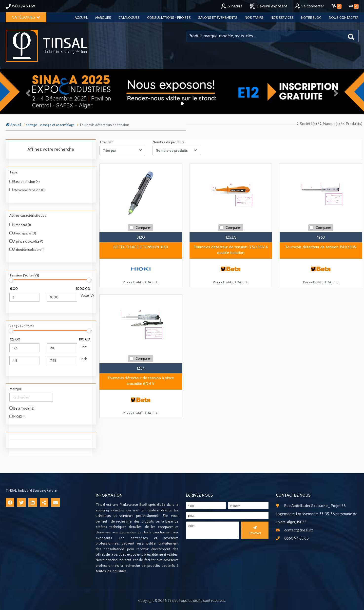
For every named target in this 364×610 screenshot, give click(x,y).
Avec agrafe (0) (23, 233)
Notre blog (311, 18)
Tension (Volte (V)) (24, 275)
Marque (16, 389)
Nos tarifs (254, 18)
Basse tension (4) (25, 182)
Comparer (143, 228)
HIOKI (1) (17, 417)
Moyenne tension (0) (28, 190)
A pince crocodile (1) (26, 241)
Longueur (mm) (22, 326)
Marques (103, 18)
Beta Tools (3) (22, 408)
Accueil (81, 18)
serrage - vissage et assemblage (50, 125)
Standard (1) (20, 225)
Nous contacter (344, 18)
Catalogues (129, 18)
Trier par (106, 142)
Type (13, 172)
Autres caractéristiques (28, 215)
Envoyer (255, 530)
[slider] (11, 280)
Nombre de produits (169, 142)
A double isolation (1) (27, 250)
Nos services (282, 18)
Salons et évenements (218, 18)
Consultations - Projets (169, 18)
